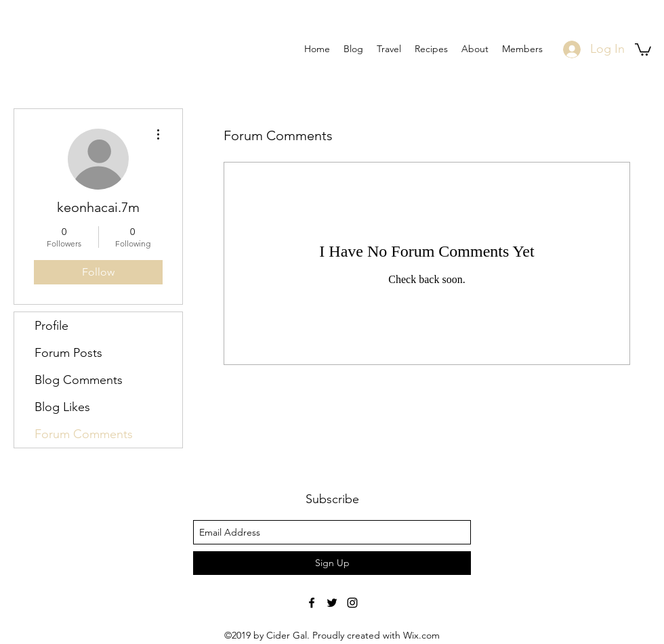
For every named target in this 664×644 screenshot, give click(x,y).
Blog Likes (62, 407)
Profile (51, 326)
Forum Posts (68, 353)
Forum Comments (84, 434)
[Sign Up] (332, 563)
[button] (643, 49)
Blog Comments (79, 380)
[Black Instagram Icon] (352, 603)
